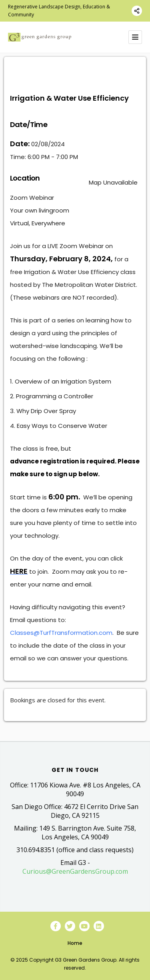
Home (75, 943)
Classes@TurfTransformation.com (61, 633)
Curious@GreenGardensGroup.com (75, 871)
